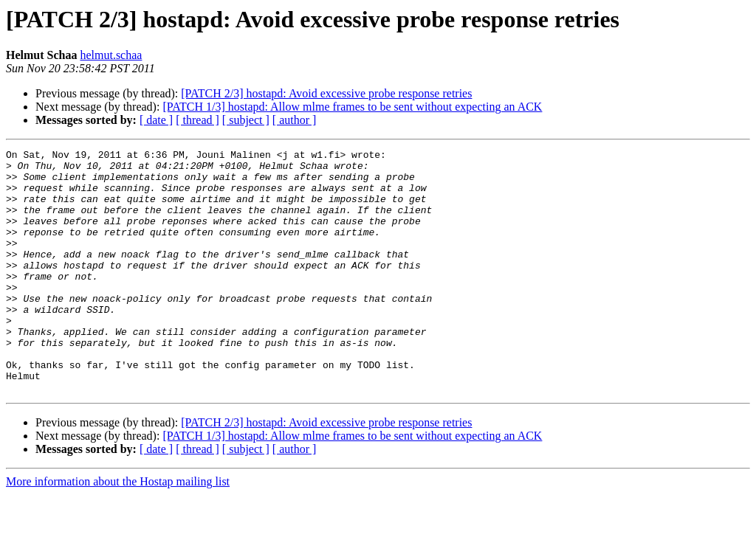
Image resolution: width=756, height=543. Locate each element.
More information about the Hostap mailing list (118, 530)
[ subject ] (246, 120)
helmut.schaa (111, 55)
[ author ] (295, 120)
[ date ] (156, 120)
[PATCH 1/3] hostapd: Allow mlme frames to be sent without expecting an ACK (352, 107)
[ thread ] (197, 120)
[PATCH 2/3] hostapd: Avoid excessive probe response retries (326, 93)
